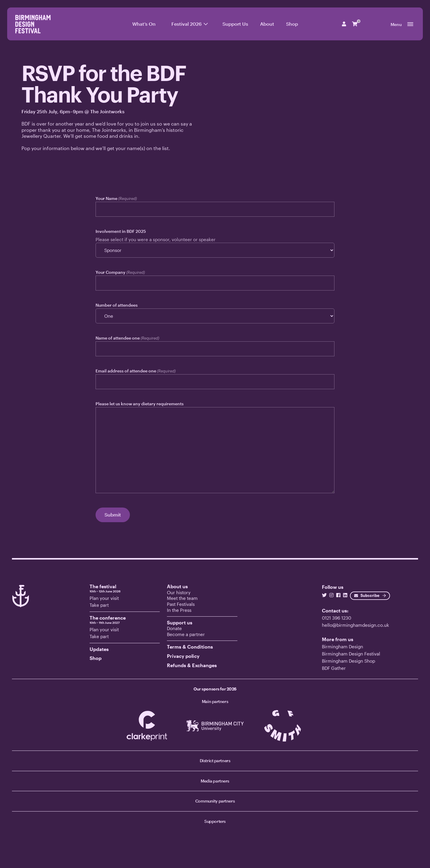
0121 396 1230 (337, 618)
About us (177, 586)
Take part (99, 605)
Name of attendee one (127, 338)
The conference (125, 620)
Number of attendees (117, 305)
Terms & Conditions (190, 647)
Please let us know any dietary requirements (140, 404)
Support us (180, 622)
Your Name (116, 198)
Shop (96, 658)
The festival (125, 588)
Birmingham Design (343, 647)
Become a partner (186, 634)
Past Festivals (181, 604)
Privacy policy (183, 656)
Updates (99, 649)
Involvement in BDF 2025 (121, 231)
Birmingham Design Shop (348, 661)
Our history (179, 592)
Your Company (120, 272)
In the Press (179, 610)
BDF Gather (334, 668)
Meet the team (182, 598)
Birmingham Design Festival (351, 654)
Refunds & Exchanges (192, 665)
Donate (174, 628)
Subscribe (367, 595)
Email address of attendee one (136, 371)
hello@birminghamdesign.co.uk (355, 625)
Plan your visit (104, 598)
